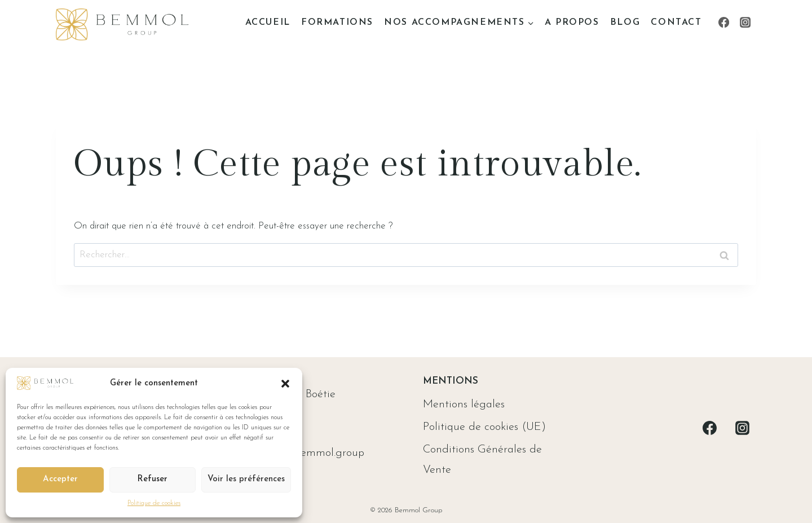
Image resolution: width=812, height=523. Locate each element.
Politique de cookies (154, 503)
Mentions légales (464, 405)
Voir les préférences (246, 479)
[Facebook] (723, 23)
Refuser (152, 479)
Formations (337, 23)
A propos (572, 23)
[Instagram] (745, 23)
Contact (676, 23)
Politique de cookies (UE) (484, 427)
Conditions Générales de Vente (482, 460)
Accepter (60, 479)
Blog (625, 23)
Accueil (268, 23)
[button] (285, 384)
